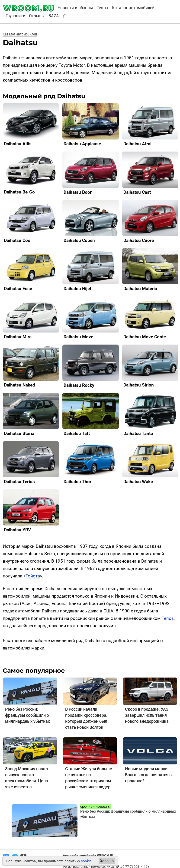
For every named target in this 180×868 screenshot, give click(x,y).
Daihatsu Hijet (77, 289)
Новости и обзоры (75, 8)
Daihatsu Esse (18, 289)
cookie (86, 861)
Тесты (103, 8)
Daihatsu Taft (77, 433)
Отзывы (37, 16)
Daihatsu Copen (79, 240)
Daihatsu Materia (140, 289)
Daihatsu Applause (82, 144)
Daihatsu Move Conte (145, 337)
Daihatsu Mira (18, 337)
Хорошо (107, 861)
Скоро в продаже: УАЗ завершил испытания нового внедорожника (147, 715)
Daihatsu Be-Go (19, 192)
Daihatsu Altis (18, 144)
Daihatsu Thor (77, 482)
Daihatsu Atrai (137, 144)
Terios (168, 618)
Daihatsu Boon (78, 192)
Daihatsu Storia (19, 433)
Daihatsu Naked (19, 385)
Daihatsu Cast (137, 192)
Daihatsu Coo (17, 240)
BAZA (54, 16)
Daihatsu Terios (19, 482)
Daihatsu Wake (138, 482)
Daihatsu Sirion (139, 385)
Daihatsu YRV (17, 530)
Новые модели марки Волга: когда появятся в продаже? (148, 775)
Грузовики (15, 16)
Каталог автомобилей (133, 8)
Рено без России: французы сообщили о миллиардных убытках (27, 715)
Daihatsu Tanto (138, 433)
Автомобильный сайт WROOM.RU (89, 855)
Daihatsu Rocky (79, 385)
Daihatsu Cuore (139, 240)
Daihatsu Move (78, 337)
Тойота (33, 576)
